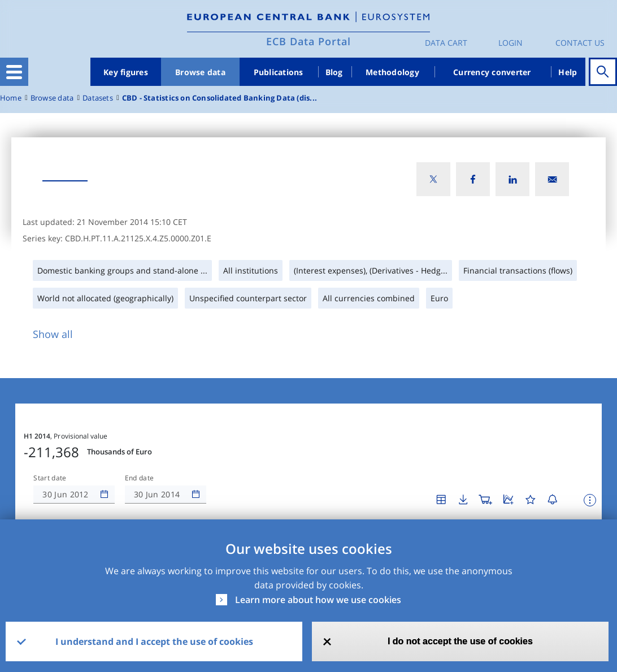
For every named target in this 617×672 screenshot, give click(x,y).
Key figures (126, 72)
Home (11, 98)
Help (568, 72)
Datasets (98, 98)
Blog (334, 72)
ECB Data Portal (308, 41)
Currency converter (492, 72)
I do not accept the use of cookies (460, 641)
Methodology (392, 72)
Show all (53, 334)
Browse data (200, 72)
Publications (279, 72)
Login (510, 43)
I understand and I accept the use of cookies (154, 641)
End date (140, 478)
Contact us (580, 43)
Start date (50, 478)
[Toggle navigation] (14, 72)
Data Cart (446, 43)
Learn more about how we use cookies (318, 600)
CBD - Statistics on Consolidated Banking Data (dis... (220, 98)
